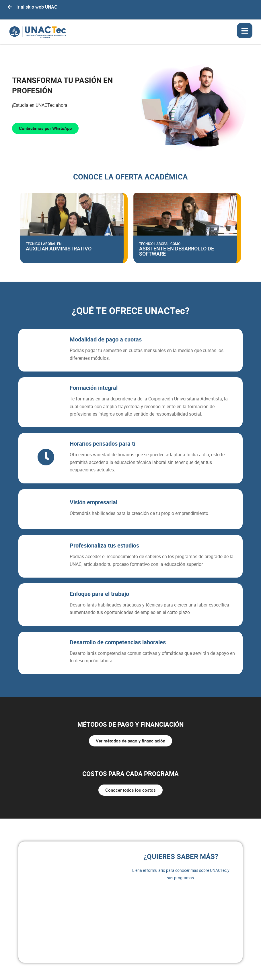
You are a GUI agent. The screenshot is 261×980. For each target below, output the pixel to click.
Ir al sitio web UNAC (37, 7)
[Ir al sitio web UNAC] (10, 7)
